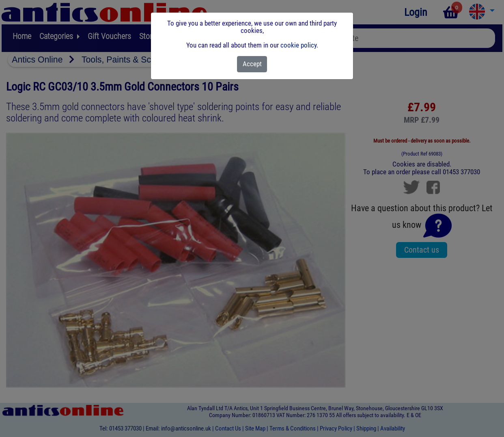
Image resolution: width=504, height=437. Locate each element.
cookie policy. (299, 45)
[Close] (252, 64)
